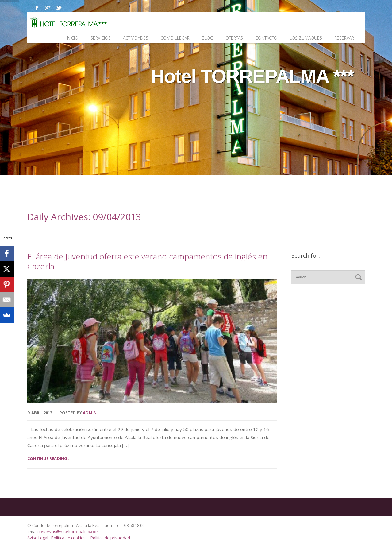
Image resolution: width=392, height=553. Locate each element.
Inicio (72, 38)
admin (90, 413)
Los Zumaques (306, 38)
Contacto (266, 38)
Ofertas (234, 38)
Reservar (344, 38)
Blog (208, 38)
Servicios (101, 38)
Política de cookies (68, 538)
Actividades (136, 38)
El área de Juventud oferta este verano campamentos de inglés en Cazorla (147, 261)
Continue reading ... (50, 458)
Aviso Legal (38, 538)
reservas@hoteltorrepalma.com (69, 532)
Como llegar (175, 38)
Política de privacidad (110, 538)
